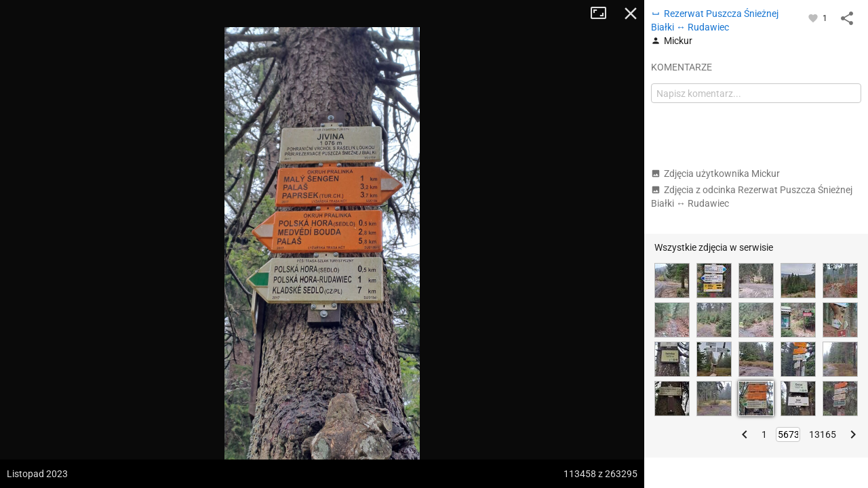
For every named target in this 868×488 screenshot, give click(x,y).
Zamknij (631, 14)
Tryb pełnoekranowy (604, 14)
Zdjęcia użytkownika (715, 174)
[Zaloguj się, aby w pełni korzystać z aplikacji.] (814, 18)
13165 (823, 434)
